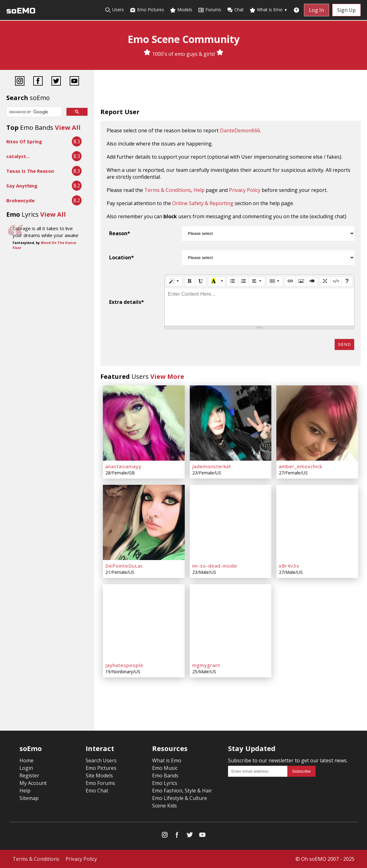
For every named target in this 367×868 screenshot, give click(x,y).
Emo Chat (97, 791)
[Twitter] (56, 82)
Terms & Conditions (168, 190)
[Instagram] (20, 82)
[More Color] (222, 281)
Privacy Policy (245, 190)
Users (114, 10)
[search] (33, 112)
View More (167, 376)
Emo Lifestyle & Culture (180, 798)
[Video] (312, 281)
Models (181, 10)
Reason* (120, 233)
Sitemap (29, 798)
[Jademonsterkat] (231, 423)
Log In (316, 10)
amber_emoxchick (301, 466)
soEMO (21, 11)
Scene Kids (165, 806)
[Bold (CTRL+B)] (190, 281)
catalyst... (18, 156)
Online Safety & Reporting (203, 203)
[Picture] (301, 281)
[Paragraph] (257, 281)
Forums (210, 10)
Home (27, 760)
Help (199, 190)
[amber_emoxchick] (317, 423)
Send (344, 344)
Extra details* (127, 302)
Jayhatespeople (124, 665)
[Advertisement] (231, 90)
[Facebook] (38, 82)
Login (26, 768)
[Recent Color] (214, 281)
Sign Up (346, 10)
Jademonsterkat (212, 466)
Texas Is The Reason (30, 171)
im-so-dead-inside (215, 566)
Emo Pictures (147, 10)
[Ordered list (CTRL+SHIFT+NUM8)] (243, 281)
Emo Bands (165, 775)
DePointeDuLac (124, 566)
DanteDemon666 (240, 130)
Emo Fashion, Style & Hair (182, 791)
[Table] (275, 281)
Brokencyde (20, 200)
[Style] (174, 281)
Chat (235, 10)
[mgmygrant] (231, 622)
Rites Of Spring (24, 141)
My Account (33, 783)
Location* (122, 257)
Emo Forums (100, 783)
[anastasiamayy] (144, 423)
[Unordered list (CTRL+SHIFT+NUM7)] (232, 281)
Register (29, 775)
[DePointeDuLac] (144, 522)
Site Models (99, 775)
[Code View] (336, 281)
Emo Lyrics (165, 783)
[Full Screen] (325, 281)
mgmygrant (206, 665)
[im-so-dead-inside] (231, 522)
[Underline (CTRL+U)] (201, 281)
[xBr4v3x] (317, 522)
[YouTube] (74, 82)
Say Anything (22, 186)
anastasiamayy (123, 466)
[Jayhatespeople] (144, 622)
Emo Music (165, 768)
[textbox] (259, 307)
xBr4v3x (289, 566)
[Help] (347, 281)
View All (68, 127)
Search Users (101, 760)
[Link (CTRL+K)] (290, 281)
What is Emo (269, 10)
